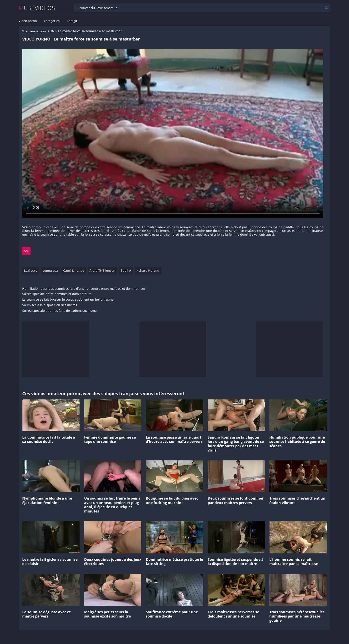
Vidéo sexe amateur (35, 31)
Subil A (126, 270)
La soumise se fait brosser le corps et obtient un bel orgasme (68, 300)
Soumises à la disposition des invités (50, 305)
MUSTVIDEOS (37, 8)
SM (53, 31)
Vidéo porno (28, 21)
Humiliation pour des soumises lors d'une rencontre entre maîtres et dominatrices (84, 289)
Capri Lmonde (74, 270)
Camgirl (73, 21)
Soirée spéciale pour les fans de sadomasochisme (59, 311)
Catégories (52, 21)
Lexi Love (31, 270)
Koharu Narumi (148, 270)
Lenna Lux (50, 270)
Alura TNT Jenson (102, 270)
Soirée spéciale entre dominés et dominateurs (57, 294)
